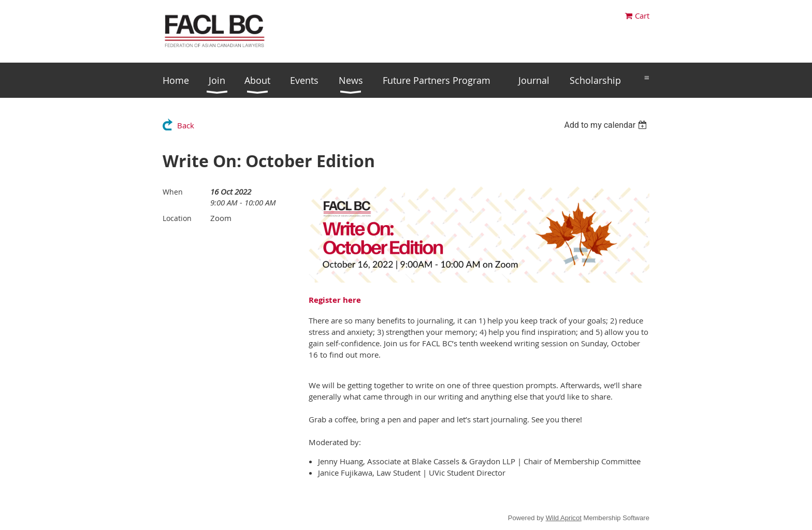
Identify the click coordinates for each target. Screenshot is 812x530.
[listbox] (607, 125)
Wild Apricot (564, 518)
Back (186, 125)
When (173, 192)
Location (177, 218)
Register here (335, 300)
